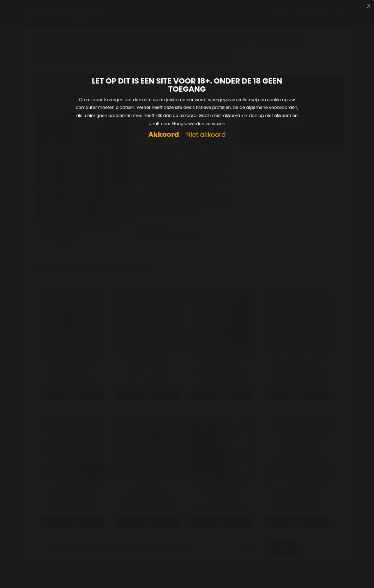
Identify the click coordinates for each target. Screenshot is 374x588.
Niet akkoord (206, 135)
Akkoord (164, 134)
